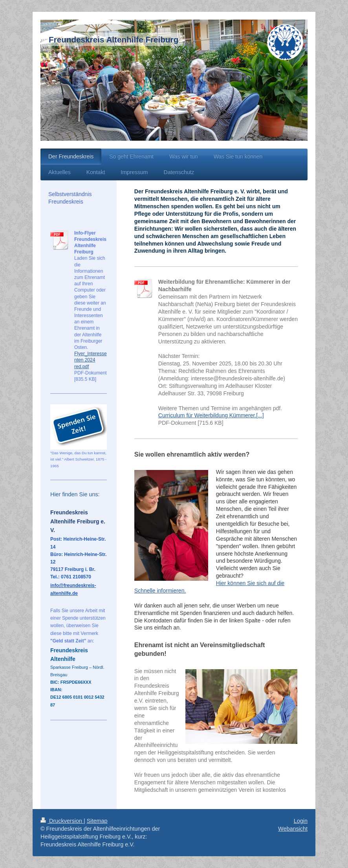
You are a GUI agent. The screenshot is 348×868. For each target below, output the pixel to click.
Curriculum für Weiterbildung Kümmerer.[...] (211, 415)
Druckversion (62, 821)
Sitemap (97, 821)
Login (301, 821)
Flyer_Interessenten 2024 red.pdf (91, 360)
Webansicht (293, 829)
